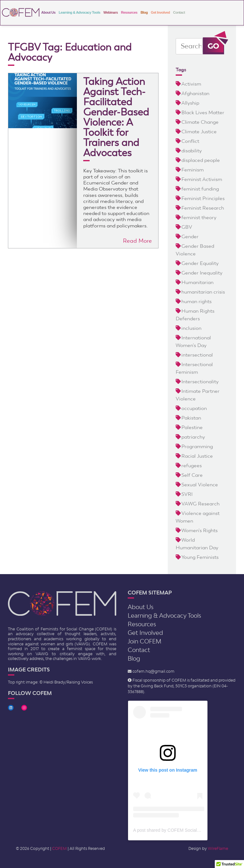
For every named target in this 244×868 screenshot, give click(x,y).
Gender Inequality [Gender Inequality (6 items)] (202, 273)
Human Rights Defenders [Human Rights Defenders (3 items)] (195, 315)
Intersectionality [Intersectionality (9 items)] (200, 382)
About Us (48, 12)
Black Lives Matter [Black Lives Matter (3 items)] (203, 112)
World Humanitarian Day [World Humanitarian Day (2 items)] (197, 544)
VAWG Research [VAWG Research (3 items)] (200, 504)
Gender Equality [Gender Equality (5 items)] (200, 263)
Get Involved (160, 12)
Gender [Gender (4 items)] (190, 236)
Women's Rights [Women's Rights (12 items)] (200, 530)
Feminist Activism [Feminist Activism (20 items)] (202, 179)
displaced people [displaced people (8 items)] (201, 160)
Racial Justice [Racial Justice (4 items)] (197, 456)
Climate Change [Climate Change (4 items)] (200, 122)
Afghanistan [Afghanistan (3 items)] (195, 93)
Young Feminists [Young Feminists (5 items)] (200, 557)
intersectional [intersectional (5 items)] (197, 355)
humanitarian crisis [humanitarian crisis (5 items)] (203, 292)
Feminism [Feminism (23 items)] (193, 170)
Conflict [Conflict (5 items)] (190, 141)
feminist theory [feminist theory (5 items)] (199, 217)
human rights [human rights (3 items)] (197, 301)
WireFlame (218, 848)
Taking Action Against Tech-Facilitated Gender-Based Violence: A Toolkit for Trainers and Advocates (116, 117)
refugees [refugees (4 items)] (192, 465)
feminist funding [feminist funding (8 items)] (200, 189)
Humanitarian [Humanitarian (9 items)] (197, 282)
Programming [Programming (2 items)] (197, 446)
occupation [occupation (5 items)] (194, 408)
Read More (137, 241)
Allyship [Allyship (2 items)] (190, 103)
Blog (144, 12)
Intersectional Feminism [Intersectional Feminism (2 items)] (194, 368)
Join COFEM (145, 641)
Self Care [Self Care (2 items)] (192, 475)
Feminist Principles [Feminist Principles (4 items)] (203, 198)
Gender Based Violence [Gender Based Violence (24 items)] (195, 250)
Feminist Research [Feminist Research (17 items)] (203, 208)
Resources (129, 12)
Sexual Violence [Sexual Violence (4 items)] (200, 485)
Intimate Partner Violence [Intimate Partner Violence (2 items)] (198, 395)
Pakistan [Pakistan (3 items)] (191, 418)
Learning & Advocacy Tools (80, 12)
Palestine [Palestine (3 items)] (192, 427)
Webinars (111, 12)
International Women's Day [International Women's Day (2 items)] (193, 341)
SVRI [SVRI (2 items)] (187, 494)
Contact (179, 12)
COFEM (59, 848)
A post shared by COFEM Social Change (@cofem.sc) (187, 830)
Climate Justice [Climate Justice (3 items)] (199, 132)
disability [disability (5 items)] (192, 151)
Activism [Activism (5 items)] (191, 84)
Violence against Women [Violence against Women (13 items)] (198, 517)
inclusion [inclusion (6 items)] (191, 328)
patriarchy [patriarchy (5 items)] (193, 437)
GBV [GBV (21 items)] (187, 227)
